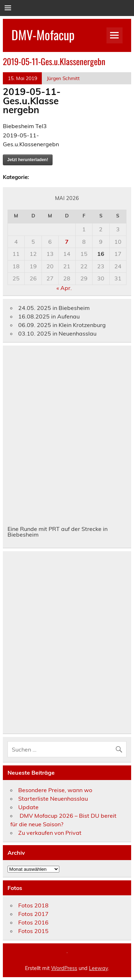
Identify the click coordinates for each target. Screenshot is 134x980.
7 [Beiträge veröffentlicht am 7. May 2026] (67, 242)
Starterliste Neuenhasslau (53, 799)
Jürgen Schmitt (63, 78)
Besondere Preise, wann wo (55, 790)
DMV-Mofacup (43, 35)
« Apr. (64, 288)
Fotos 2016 (33, 922)
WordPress (64, 968)
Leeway (98, 968)
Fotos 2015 (33, 931)
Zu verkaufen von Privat (50, 833)
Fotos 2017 (33, 914)
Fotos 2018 (33, 905)
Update (28, 807)
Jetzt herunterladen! (28, 160)
